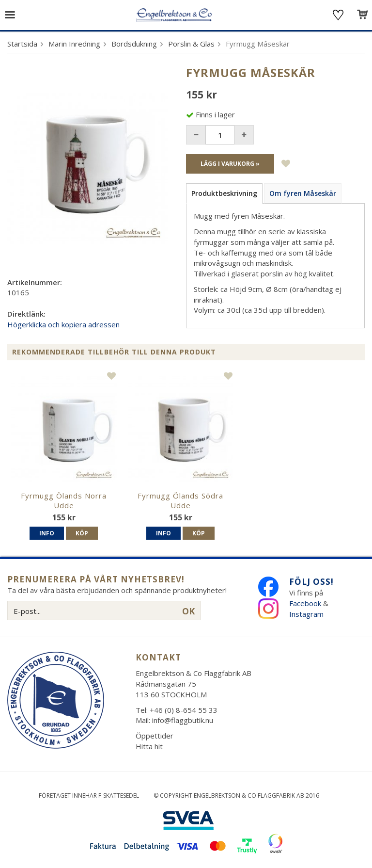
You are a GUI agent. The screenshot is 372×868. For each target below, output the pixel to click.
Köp (82, 533)
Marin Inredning (74, 44)
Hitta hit (149, 746)
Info (47, 533)
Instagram (307, 614)
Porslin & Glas (191, 44)
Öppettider (155, 736)
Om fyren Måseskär (303, 193)
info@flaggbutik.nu (183, 720)
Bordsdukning (134, 44)
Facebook (305, 603)
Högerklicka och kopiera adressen (63, 324)
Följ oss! (311, 582)
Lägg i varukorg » (230, 164)
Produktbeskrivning (224, 193)
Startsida (22, 44)
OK (188, 611)
